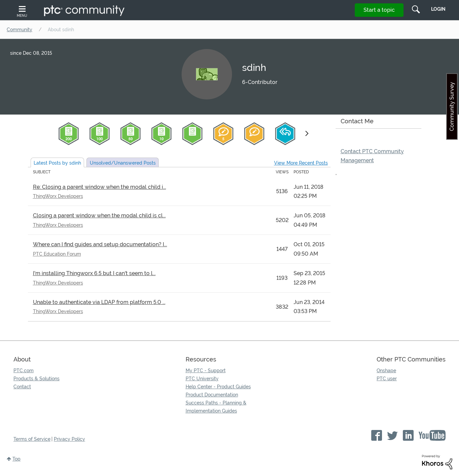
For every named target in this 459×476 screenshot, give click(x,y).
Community (20, 30)
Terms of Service (32, 439)
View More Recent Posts (301, 163)
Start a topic (379, 10)
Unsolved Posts (123, 163)
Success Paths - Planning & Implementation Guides (216, 407)
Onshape (386, 371)
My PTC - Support (206, 371)
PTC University (202, 379)
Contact (22, 387)
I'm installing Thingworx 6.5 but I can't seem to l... (94, 273)
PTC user (387, 379)
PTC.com (24, 371)
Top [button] (16, 459)
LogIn (438, 9)
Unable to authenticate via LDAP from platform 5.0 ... (99, 302)
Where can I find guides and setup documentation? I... (100, 244)
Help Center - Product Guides (218, 387)
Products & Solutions (36, 379)
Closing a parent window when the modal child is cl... (99, 215)
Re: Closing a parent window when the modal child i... (100, 187)
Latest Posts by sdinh (57, 163)
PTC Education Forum (57, 254)
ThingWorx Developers (58, 196)
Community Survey (452, 106)
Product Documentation (212, 395)
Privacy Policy (69, 439)
